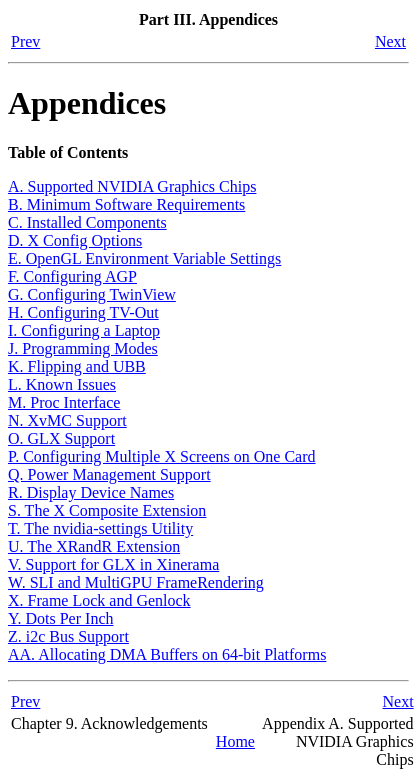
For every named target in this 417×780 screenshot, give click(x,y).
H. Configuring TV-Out (83, 312)
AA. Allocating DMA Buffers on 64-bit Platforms (167, 654)
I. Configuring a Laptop (84, 330)
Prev (25, 41)
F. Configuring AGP (72, 276)
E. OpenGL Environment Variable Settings (144, 258)
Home (235, 741)
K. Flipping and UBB (77, 366)
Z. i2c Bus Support (68, 636)
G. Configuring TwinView (92, 294)
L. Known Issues (62, 384)
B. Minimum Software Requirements (126, 204)
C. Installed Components (87, 222)
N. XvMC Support (67, 420)
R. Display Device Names (91, 492)
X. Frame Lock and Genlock (99, 600)
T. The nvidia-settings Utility (100, 528)
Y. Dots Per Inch (60, 618)
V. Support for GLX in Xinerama (113, 564)
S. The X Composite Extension (107, 510)
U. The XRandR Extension (94, 546)
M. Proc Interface (64, 402)
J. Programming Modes (83, 348)
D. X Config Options (75, 240)
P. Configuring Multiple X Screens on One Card (162, 456)
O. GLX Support (61, 438)
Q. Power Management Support (109, 474)
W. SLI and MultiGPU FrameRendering (136, 582)
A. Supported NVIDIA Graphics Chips (132, 186)
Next (390, 41)
